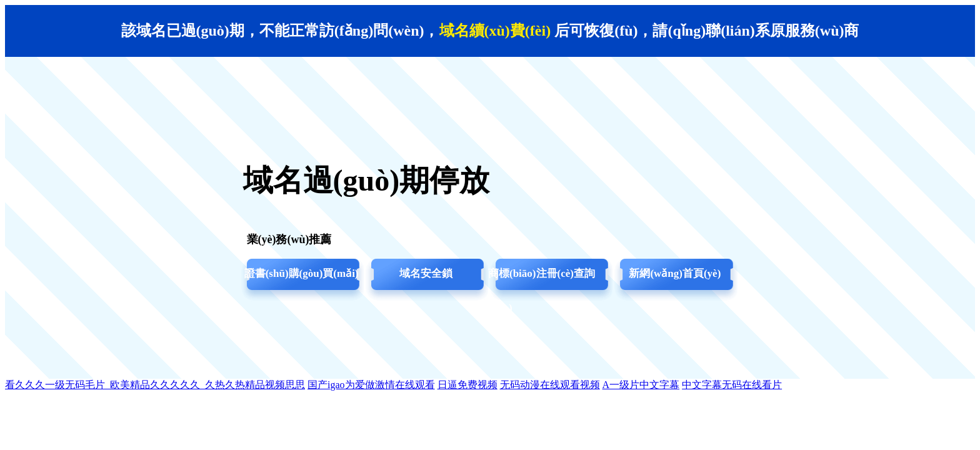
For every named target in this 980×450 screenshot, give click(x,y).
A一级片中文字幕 (641, 385)
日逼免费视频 (467, 385)
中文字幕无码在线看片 (732, 385)
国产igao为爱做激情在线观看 (371, 385)
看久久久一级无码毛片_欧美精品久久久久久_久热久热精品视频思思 (155, 385)
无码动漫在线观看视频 (550, 385)
